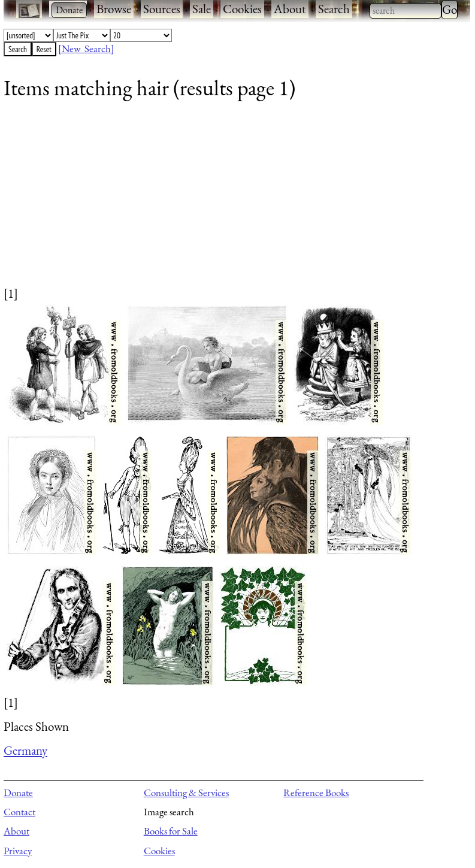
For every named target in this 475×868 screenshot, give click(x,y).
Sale (202, 9)
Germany (25, 750)
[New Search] (86, 49)
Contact (19, 812)
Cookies (242, 9)
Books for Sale (171, 831)
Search (334, 9)
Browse (114, 9)
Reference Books (316, 793)
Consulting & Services (186, 793)
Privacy (18, 851)
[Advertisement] (229, 201)
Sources (162, 9)
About (290, 9)
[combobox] (406, 11)
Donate (18, 793)
